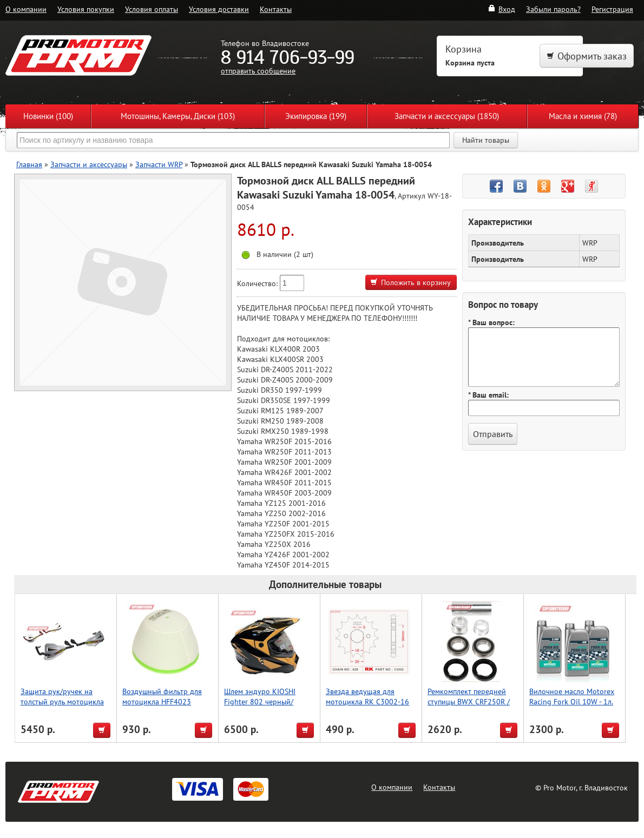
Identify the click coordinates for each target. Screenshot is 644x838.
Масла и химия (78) (583, 116)
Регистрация (612, 9)
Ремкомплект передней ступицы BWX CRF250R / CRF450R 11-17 (469, 701)
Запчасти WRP (159, 164)
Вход (501, 9)
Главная (29, 164)
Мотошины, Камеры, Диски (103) (178, 116)
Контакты (276, 9)
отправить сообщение (258, 71)
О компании (26, 9)
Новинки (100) (48, 116)
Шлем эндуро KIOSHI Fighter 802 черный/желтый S (260, 701)
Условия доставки (219, 9)
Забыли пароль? (553, 9)
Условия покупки (86, 9)
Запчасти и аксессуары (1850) (447, 116)
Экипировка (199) (316, 116)
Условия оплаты (152, 9)
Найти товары (486, 140)
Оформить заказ (587, 56)
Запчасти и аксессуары (89, 164)
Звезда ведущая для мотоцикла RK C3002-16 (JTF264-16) (367, 701)
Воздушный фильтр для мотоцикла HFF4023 (162, 696)
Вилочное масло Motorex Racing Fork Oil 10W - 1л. (572, 696)
